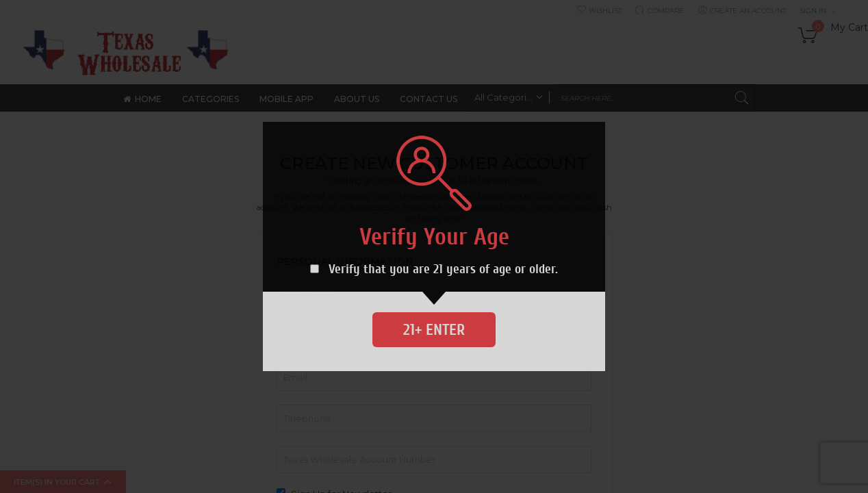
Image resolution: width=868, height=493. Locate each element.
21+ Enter (434, 330)
